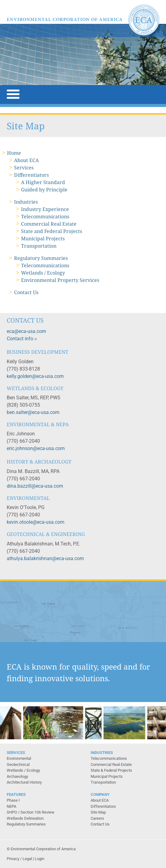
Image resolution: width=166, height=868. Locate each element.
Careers (97, 818)
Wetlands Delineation (25, 818)
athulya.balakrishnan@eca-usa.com (45, 558)
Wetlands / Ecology (43, 273)
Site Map (98, 812)
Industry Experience (45, 209)
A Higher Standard (43, 182)
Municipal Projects (43, 238)
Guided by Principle (44, 190)
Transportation (39, 246)
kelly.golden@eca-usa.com (35, 376)
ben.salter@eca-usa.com (33, 412)
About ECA (26, 160)
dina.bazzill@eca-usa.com (35, 486)
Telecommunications (45, 216)
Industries (26, 202)
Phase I (13, 800)
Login (40, 859)
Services (24, 168)
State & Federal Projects (111, 770)
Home (14, 153)
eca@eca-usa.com (26, 331)
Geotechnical (18, 765)
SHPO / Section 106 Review (31, 812)
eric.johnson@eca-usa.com (36, 448)
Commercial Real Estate (49, 224)
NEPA (11, 806)
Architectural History (24, 782)
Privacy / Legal (19, 859)
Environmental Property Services (60, 280)
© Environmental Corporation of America (41, 849)
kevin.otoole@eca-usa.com (36, 522)
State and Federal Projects (52, 231)
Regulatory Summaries (41, 258)
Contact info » (22, 339)
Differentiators (31, 175)
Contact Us (26, 292)
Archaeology (17, 776)
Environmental (19, 758)
